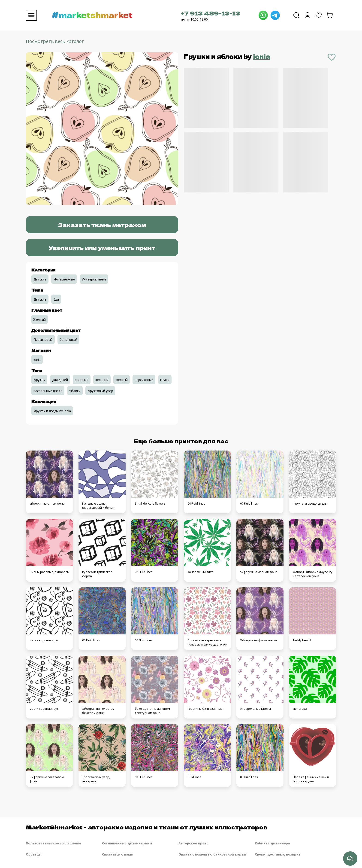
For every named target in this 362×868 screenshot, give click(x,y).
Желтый (40, 319)
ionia (262, 56)
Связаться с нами (118, 854)
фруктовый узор (100, 391)
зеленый (102, 380)
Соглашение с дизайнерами (127, 843)
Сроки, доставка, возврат (278, 854)
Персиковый (43, 340)
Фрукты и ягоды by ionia (52, 411)
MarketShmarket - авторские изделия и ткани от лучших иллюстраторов (146, 827)
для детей (60, 380)
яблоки (75, 391)
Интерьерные (64, 279)
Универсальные (94, 279)
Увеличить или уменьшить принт (102, 248)
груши (165, 380)
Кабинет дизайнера (272, 843)
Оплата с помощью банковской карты (212, 854)
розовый (82, 380)
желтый (122, 380)
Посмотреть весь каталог (55, 41)
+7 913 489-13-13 (211, 13)
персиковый (144, 380)
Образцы (34, 854)
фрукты (39, 380)
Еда (56, 299)
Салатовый (68, 340)
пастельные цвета (48, 391)
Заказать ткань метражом (102, 225)
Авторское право (193, 843)
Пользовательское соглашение (54, 843)
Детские (40, 279)
